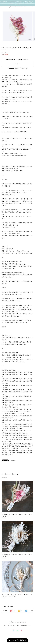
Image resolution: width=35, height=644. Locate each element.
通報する (13, 460)
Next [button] (32, 26)
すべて (5, 611)
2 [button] (18, 43)
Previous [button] (3, 26)
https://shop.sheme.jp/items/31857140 (14, 132)
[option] (18, 26)
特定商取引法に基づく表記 (24, 626)
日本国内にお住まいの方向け (17, 68)
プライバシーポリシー (10, 626)
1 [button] (17, 43)
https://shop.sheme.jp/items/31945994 (14, 156)
